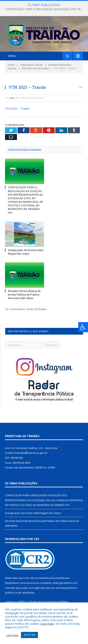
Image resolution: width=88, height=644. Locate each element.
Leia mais (47, 624)
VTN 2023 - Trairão (17, 111)
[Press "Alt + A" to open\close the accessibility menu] (83, 327)
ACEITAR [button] (29, 635)
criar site (29, 580)
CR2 (12, 100)
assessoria (33, 585)
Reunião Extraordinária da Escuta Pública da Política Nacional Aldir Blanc (24, 296)
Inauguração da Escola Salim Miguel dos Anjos (26, 254)
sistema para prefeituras (54, 580)
